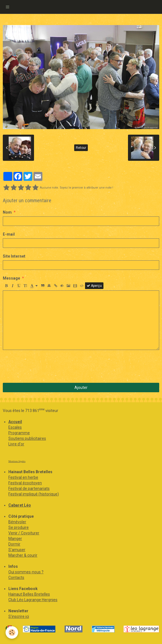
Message (11, 278)
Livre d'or (16, 444)
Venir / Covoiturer (24, 533)
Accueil (15, 422)
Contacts (16, 578)
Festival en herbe (23, 477)
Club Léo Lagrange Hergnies (33, 600)
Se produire (19, 527)
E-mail (9, 234)
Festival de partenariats (29, 488)
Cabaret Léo (20, 505)
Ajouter (81, 388)
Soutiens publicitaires (27, 438)
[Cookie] (12, 632)
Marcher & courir (23, 555)
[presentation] (45, 366)
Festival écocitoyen (25, 483)
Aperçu (94, 286)
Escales (15, 427)
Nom (7, 212)
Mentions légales (17, 461)
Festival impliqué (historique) (34, 494)
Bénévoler (17, 522)
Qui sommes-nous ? (26, 572)
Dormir (14, 544)
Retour (81, 148)
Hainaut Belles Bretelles (29, 594)
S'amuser (17, 550)
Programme (19, 433)
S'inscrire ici (19, 616)
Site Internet (14, 256)
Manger (15, 539)
